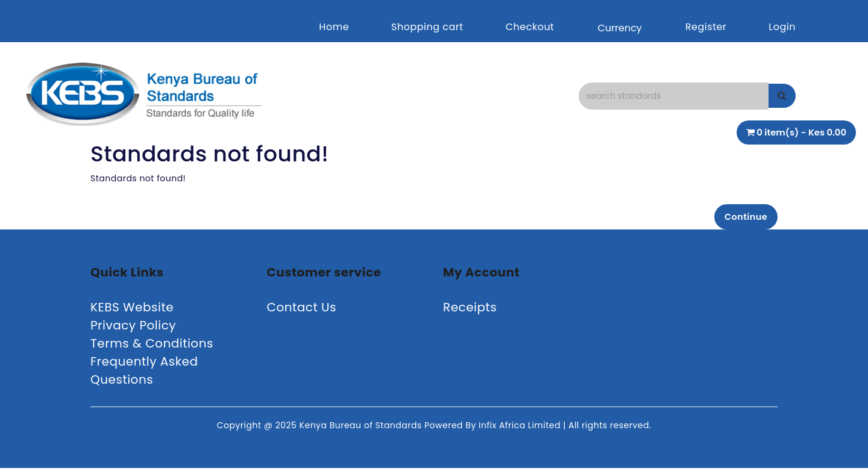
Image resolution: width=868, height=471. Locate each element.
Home (334, 27)
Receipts (470, 310)
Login (782, 27)
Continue (742, 218)
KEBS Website (132, 310)
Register (706, 27)
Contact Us (302, 310)
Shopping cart (427, 27)
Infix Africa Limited (521, 428)
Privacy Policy (133, 328)
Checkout (530, 27)
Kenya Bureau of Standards (362, 428)
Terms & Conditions (152, 346)
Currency (619, 28)
